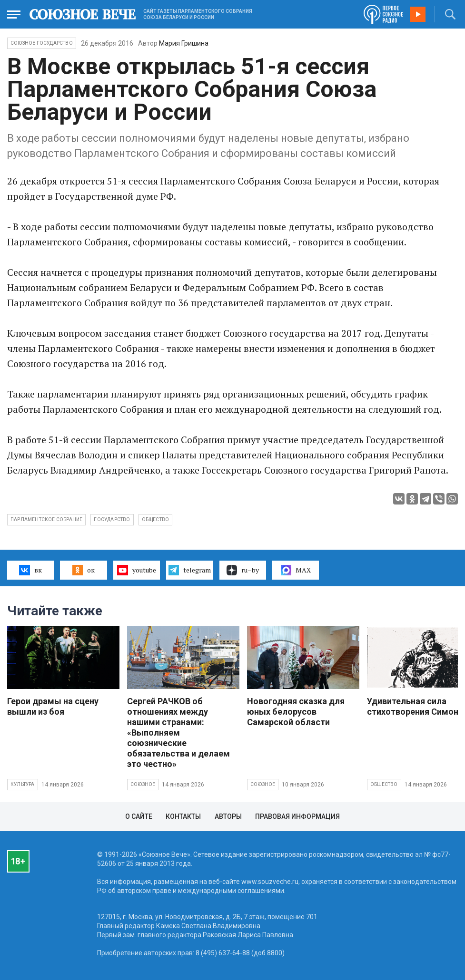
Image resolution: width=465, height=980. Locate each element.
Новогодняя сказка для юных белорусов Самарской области (296, 712)
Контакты (183, 816)
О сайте (139, 816)
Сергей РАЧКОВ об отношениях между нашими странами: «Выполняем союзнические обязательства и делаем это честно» (178, 733)
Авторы (228, 816)
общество (156, 519)
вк (30, 570)
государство (112, 519)
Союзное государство (42, 43)
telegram (190, 570)
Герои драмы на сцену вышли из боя (53, 706)
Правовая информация (297, 816)
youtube (136, 570)
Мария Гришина (184, 43)
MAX (296, 570)
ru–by (243, 570)
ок (84, 570)
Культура (23, 784)
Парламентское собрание (46, 519)
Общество (384, 784)
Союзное (143, 784)
